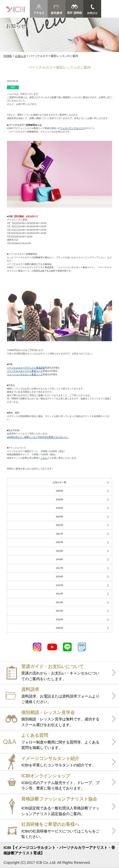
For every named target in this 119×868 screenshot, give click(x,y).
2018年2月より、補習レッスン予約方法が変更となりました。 (38, 437)
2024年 (59, 508)
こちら (44, 458)
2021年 (59, 534)
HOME (8, 56)
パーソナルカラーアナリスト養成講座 (26, 368)
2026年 (59, 491)
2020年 (59, 542)
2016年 (59, 577)
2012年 (59, 611)
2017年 (59, 568)
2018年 (59, 559)
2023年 (59, 517)
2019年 (59, 551)
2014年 (59, 594)
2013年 (59, 602)
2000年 (59, 628)
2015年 (59, 585)
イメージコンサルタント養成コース (25, 374)
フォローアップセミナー (73, 128)
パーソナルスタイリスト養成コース (25, 371)
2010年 (59, 620)
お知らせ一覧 (59, 482)
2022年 (59, 525)
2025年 (59, 499)
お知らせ (21, 56)
